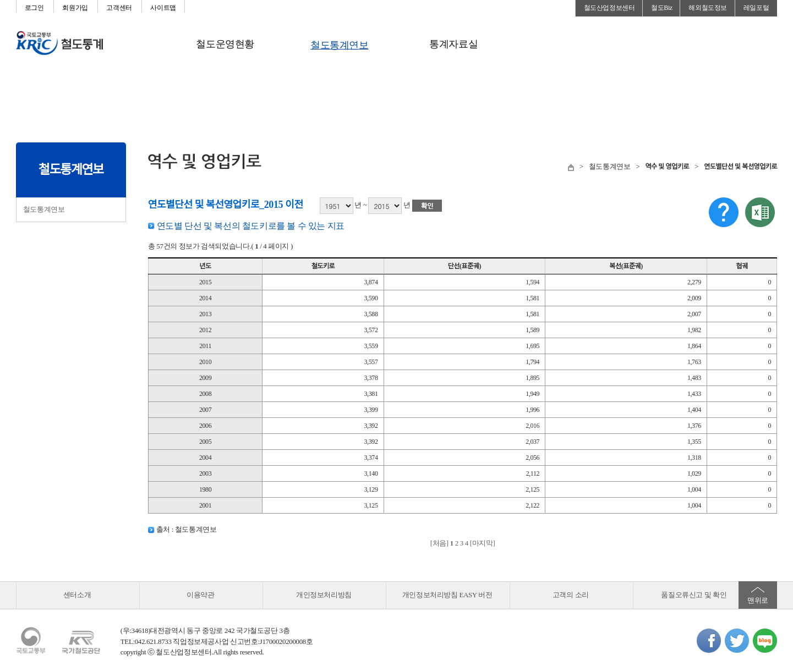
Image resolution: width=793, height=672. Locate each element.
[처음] (439, 543)
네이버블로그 (765, 641)
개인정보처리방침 (324, 595)
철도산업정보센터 (609, 8)
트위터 (737, 641)
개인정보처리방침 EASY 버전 (447, 595)
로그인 (34, 8)
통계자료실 (453, 44)
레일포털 (756, 8)
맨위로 (758, 600)
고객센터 (119, 8)
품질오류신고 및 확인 (694, 595)
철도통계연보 (340, 45)
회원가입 (75, 8)
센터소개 (77, 595)
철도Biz (662, 8)
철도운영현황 (225, 44)
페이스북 (709, 641)
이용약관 (200, 595)
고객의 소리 (571, 595)
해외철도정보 (708, 8)
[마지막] (483, 543)
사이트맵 (163, 8)
